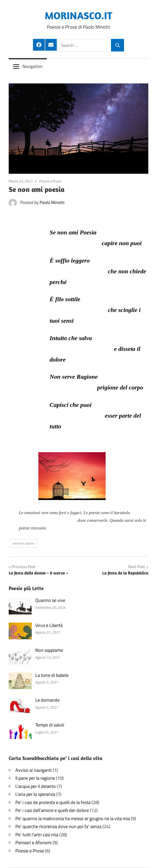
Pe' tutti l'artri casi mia (37, 835)
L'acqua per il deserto (36, 786)
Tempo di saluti (50, 725)
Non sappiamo (49, 650)
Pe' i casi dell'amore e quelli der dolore (52, 810)
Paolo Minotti (52, 202)
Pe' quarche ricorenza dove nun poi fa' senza (58, 826)
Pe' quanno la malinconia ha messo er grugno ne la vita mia (73, 818)
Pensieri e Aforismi (33, 843)
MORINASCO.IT (78, 15)
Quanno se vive (50, 600)
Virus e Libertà (49, 625)
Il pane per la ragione (35, 778)
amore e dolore (23, 543)
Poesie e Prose (50, 181)
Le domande (47, 700)
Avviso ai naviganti (33, 770)
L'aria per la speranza (35, 794)
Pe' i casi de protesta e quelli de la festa (53, 802)
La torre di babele (52, 675)
